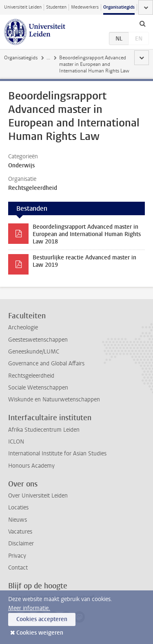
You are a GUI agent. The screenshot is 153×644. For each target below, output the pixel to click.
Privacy (17, 556)
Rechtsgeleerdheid (31, 376)
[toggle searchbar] (142, 23)
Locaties (18, 508)
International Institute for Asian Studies (57, 454)
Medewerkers (85, 7)
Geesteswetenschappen (38, 340)
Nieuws (18, 520)
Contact (18, 568)
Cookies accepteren (42, 619)
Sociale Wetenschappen (38, 388)
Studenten (56, 7)
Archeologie (23, 328)
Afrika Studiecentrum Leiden (44, 430)
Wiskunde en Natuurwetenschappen (54, 400)
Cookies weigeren (40, 633)
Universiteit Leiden (23, 7)
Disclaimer (21, 544)
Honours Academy (31, 466)
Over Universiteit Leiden (38, 496)
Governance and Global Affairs (46, 364)
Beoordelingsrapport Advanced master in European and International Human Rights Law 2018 (87, 234)
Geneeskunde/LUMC (34, 352)
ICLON (16, 442)
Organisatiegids (119, 7)
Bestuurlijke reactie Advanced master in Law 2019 (84, 261)
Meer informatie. (29, 608)
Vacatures (20, 532)
